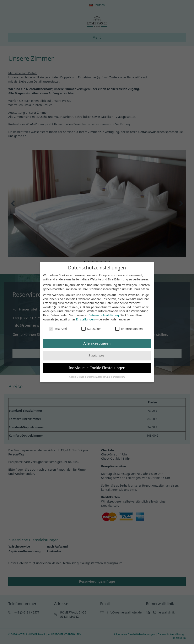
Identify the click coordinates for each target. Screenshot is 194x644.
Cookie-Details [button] (77, 377)
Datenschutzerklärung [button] (99, 377)
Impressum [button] (119, 377)
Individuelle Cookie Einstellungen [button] (97, 368)
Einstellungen (85, 319)
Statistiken (91, 329)
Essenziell (58, 329)
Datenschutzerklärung (104, 315)
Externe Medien (129, 329)
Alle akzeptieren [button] (97, 343)
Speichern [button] (97, 355)
